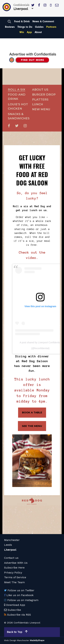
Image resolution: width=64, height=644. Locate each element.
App (29, 32)
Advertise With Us (16, 563)
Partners (51, 27)
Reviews (10, 27)
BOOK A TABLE (32, 412)
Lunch (38, 104)
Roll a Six (17, 90)
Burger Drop (44, 95)
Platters (40, 99)
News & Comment (43, 21)
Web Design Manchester (17, 640)
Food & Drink (22, 21)
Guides (39, 27)
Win (22, 32)
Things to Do (25, 27)
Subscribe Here (14, 568)
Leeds (8, 545)
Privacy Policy (13, 573)
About (38, 32)
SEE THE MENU (32, 426)
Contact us (11, 558)
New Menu (41, 109)
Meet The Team (14, 582)
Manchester (12, 540)
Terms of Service (15, 577)
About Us (40, 90)
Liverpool (10, 550)
